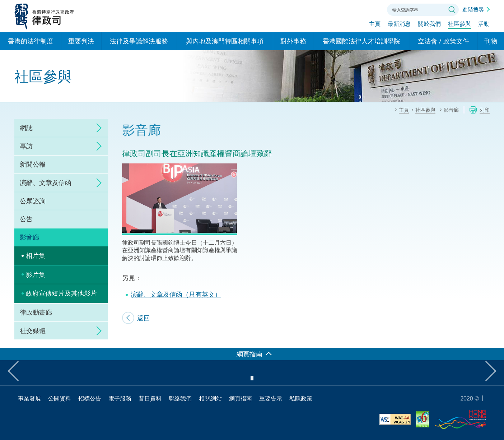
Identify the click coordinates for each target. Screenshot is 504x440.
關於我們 (429, 24)
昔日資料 (150, 398)
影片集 (36, 274)
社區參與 (459, 24)
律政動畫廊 (36, 312)
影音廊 (29, 237)
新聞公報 (33, 164)
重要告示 (271, 398)
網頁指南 (241, 398)
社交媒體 (33, 330)
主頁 (375, 24)
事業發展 (29, 398)
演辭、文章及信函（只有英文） (176, 294)
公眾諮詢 (33, 201)
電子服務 (120, 398)
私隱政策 (301, 398)
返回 (144, 318)
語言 (333, 9)
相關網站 (210, 398)
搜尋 (452, 10)
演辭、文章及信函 (46, 182)
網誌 (26, 128)
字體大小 (353, 9)
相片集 (36, 255)
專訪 (26, 146)
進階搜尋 (473, 9)
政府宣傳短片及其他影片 (61, 293)
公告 (26, 219)
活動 (484, 24)
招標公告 (90, 398)
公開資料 (60, 398)
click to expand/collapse (97, 128)
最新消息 (399, 24)
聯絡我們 (373, 9)
